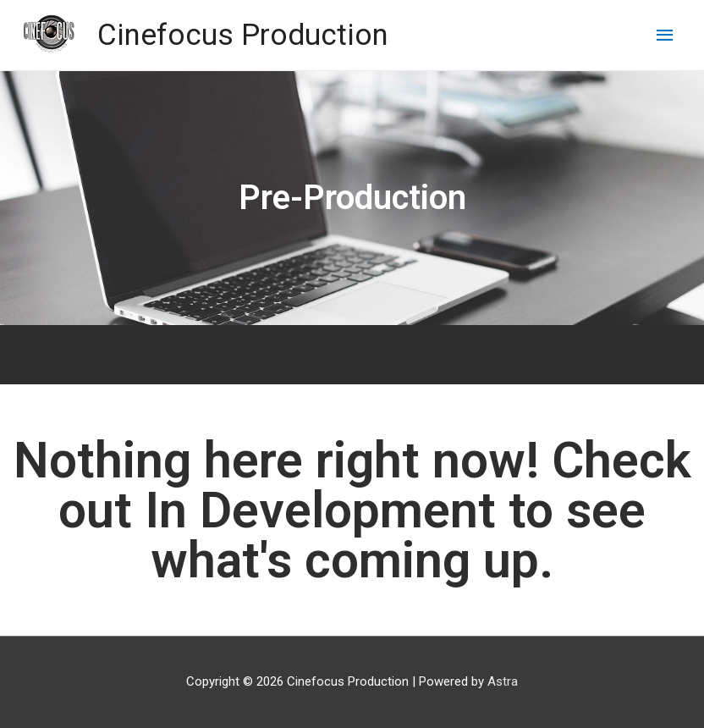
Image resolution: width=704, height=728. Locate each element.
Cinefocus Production (243, 35)
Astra (503, 681)
